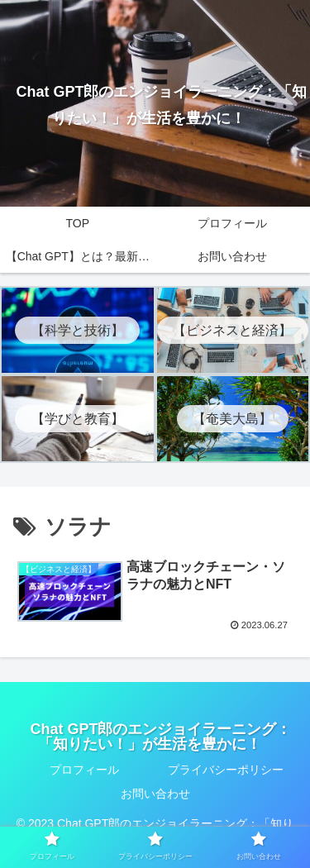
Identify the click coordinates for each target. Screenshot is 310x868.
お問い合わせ (155, 794)
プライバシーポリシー (226, 770)
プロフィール (84, 770)
